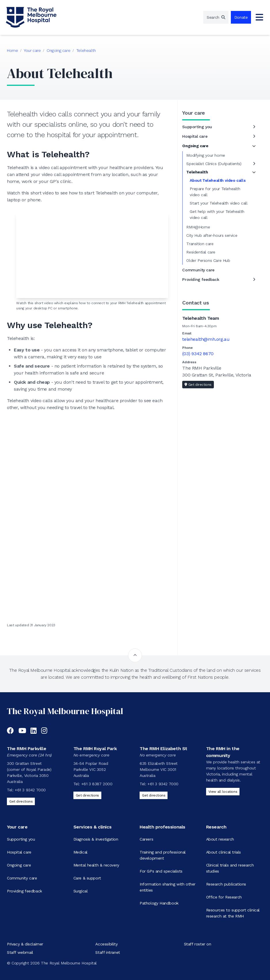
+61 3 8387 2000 (97, 784)
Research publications (226, 884)
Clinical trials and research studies (230, 868)
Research (216, 827)
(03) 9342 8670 (198, 354)
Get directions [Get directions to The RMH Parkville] (21, 801)
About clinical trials (224, 852)
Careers (146, 839)
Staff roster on (198, 944)
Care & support (87, 878)
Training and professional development (163, 855)
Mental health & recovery (96, 865)
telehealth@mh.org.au (206, 339)
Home (12, 50)
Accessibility (106, 944)
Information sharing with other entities (168, 887)
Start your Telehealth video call (218, 203)
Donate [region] (241, 17)
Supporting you (197, 127)
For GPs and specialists (161, 871)
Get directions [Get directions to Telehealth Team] (198, 385)
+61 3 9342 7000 (30, 790)
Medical (80, 852)
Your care (32, 50)
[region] (216, 17)
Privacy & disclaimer (25, 944)
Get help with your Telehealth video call (217, 214)
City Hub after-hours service (212, 235)
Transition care (200, 244)
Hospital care (195, 136)
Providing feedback (201, 279)
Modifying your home (206, 155)
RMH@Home (198, 227)
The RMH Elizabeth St (163, 749)
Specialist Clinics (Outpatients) (214, 164)
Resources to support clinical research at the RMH (233, 913)
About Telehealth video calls (218, 180)
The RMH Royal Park (95, 749)
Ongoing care (58, 50)
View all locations (223, 792)
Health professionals (162, 827)
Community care (198, 270)
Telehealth (86, 50)
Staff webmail (20, 952)
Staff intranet (108, 952)
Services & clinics (93, 827)
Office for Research (224, 897)
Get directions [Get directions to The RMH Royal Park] (87, 795)
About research (220, 839)
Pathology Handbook (159, 903)
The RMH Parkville (26, 749)
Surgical (81, 891)
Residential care (201, 252)
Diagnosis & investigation (96, 839)
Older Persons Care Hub (208, 260)
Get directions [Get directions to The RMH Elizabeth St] (154, 795)
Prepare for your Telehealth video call (215, 192)
